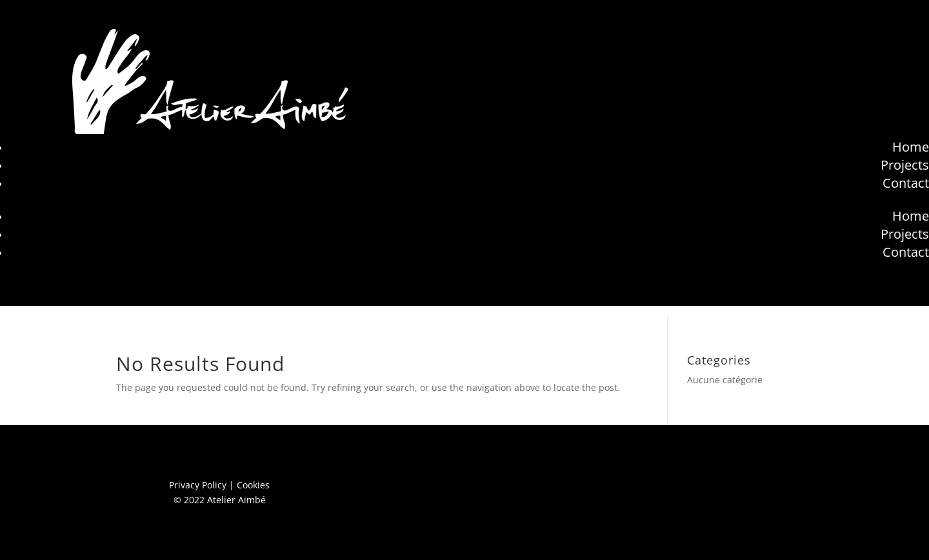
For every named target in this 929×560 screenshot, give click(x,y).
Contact (906, 183)
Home (911, 147)
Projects (905, 165)
